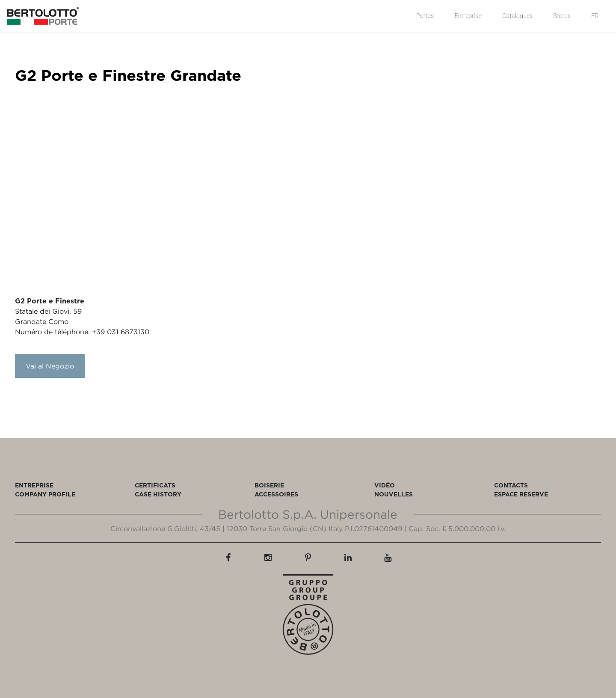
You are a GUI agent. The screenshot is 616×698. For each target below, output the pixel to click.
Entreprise (468, 16)
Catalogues (517, 16)
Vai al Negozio (50, 366)
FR (595, 16)
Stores (562, 16)
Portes (425, 16)
